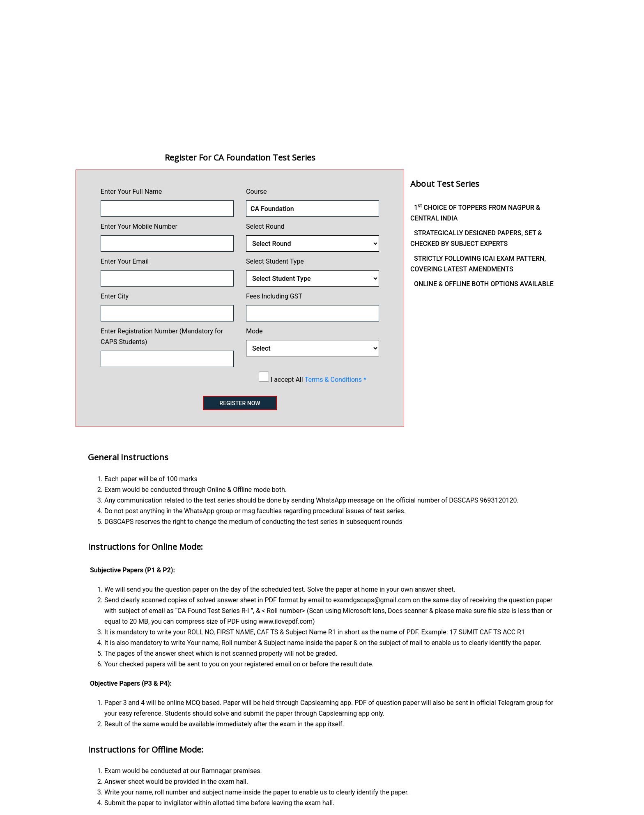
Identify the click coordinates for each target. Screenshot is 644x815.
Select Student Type (275, 261)
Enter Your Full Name (131, 192)
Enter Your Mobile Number (139, 226)
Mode (254, 331)
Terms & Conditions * (336, 380)
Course (256, 192)
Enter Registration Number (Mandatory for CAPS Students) (162, 336)
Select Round (265, 226)
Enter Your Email (125, 261)
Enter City (115, 296)
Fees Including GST (274, 296)
